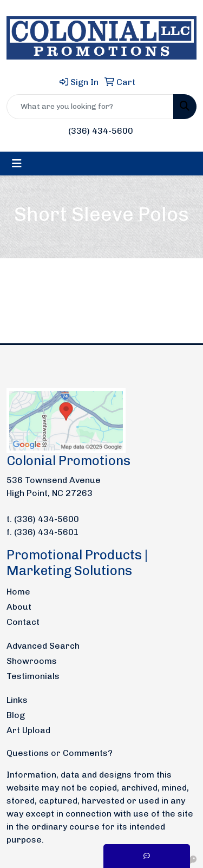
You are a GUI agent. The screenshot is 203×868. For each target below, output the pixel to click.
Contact (23, 622)
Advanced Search (43, 646)
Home (18, 592)
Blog (16, 715)
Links (17, 700)
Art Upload (28, 730)
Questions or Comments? (60, 753)
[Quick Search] (90, 107)
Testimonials (33, 676)
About (19, 607)
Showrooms (32, 661)
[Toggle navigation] (17, 164)
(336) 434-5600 (101, 131)
